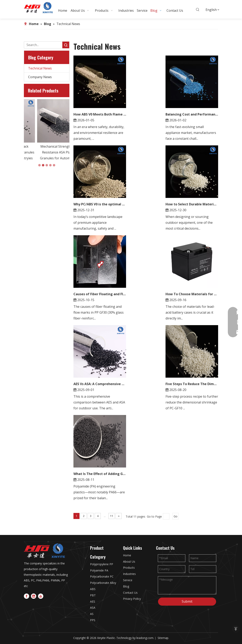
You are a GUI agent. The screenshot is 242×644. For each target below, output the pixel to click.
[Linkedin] (34, 596)
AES (93, 601)
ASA (93, 608)
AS (92, 614)
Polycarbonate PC (102, 576)
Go (176, 516)
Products (129, 568)
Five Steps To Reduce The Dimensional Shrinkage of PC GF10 (192, 384)
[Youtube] (41, 596)
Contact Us (130, 593)
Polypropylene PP (102, 564)
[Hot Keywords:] (198, 10)
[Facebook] (27, 596)
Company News (40, 77)
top (236, 629)
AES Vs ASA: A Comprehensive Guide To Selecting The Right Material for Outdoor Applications (100, 384)
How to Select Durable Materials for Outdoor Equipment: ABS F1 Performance (192, 204)
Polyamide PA (99, 570)
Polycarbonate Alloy (103, 583)
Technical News (40, 68)
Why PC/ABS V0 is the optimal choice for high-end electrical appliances (100, 204)
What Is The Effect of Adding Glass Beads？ (100, 474)
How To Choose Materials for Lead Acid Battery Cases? (192, 294)
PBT (93, 595)
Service (128, 580)
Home (127, 555)
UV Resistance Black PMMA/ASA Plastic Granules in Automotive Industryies (47, 152)
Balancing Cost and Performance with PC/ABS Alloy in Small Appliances (192, 114)
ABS (93, 589)
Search (66, 45)
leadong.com (145, 638)
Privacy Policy (132, 599)
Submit (187, 601)
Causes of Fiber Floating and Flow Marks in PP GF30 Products (100, 294)
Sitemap (163, 638)
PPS (93, 620)
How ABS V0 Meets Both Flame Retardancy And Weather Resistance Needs (100, 114)
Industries (129, 574)
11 (111, 516)
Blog (126, 586)
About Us (129, 562)
